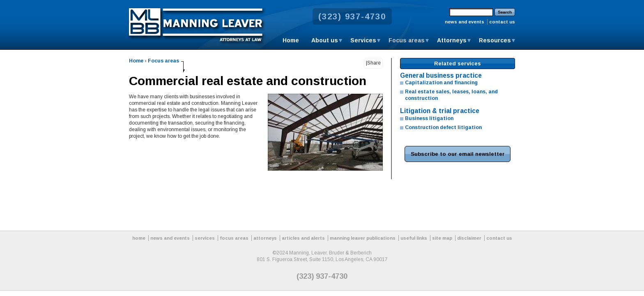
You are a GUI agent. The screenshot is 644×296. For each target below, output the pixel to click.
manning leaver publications (363, 238)
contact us (502, 22)
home (139, 238)
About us (325, 40)
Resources (495, 40)
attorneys (265, 238)
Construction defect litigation (443, 127)
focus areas (234, 238)
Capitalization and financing (441, 83)
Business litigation (429, 118)
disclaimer (469, 238)
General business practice (441, 75)
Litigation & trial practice (440, 111)
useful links (414, 238)
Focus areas (407, 40)
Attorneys (452, 40)
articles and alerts (303, 238)
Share (374, 63)
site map (442, 238)
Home (291, 40)
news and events (465, 22)
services (205, 238)
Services (363, 40)
